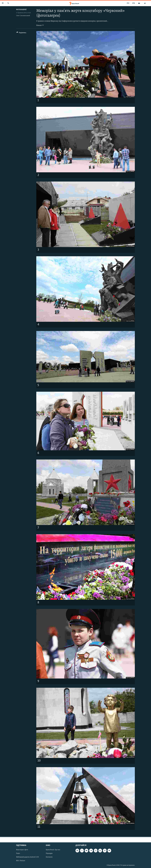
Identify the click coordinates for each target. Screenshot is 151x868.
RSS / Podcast (21, 861)
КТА (134, 3)
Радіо (18, 853)
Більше (40, 25)
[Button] (21, 33)
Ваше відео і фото (22, 850)
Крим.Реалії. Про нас (53, 850)
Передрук (49, 853)
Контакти (49, 857)
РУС (128, 3)
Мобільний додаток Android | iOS (27, 857)
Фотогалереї (21, 10)
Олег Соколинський (23, 16)
